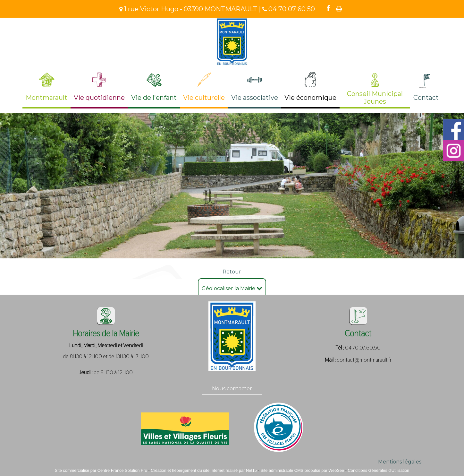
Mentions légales (400, 462)
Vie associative (255, 98)
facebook (328, 8)
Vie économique (310, 98)
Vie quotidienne (99, 98)
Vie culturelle (204, 98)
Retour (232, 272)
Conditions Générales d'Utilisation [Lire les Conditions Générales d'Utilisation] (379, 470)
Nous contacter (232, 389)
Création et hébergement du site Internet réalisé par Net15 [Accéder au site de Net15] (204, 470)
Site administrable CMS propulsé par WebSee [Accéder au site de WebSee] (302, 470)
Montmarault (46, 98)
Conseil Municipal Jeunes (375, 98)
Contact (426, 98)
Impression (339, 9)
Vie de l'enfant (154, 98)
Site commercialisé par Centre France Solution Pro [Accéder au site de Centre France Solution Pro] (101, 470)
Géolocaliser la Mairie (232, 288)
